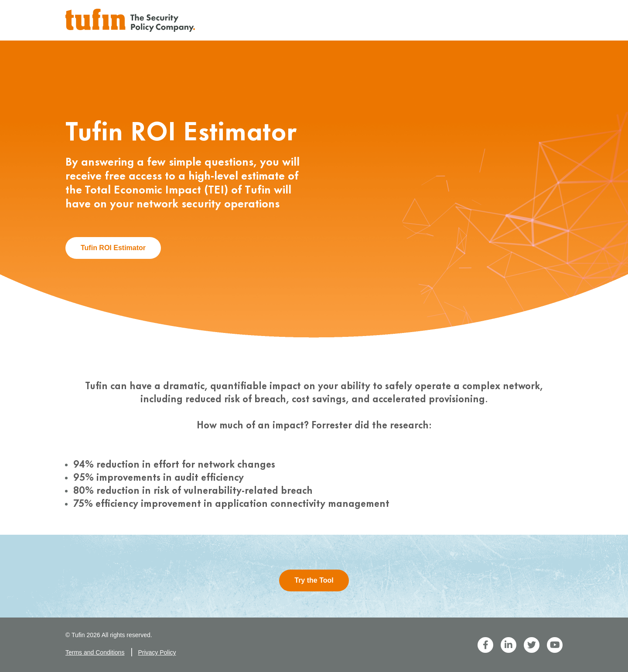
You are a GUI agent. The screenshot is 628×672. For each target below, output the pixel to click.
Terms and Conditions (95, 652)
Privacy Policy (157, 652)
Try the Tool (314, 580)
